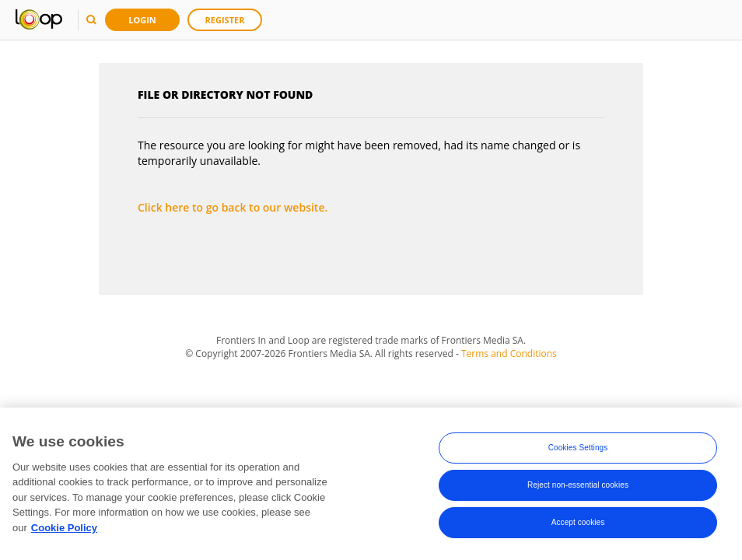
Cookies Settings (578, 449)
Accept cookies (578, 524)
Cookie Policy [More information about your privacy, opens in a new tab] (64, 529)
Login (142, 20)
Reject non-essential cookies (578, 486)
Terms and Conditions (509, 353)
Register (225, 20)
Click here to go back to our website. (233, 207)
